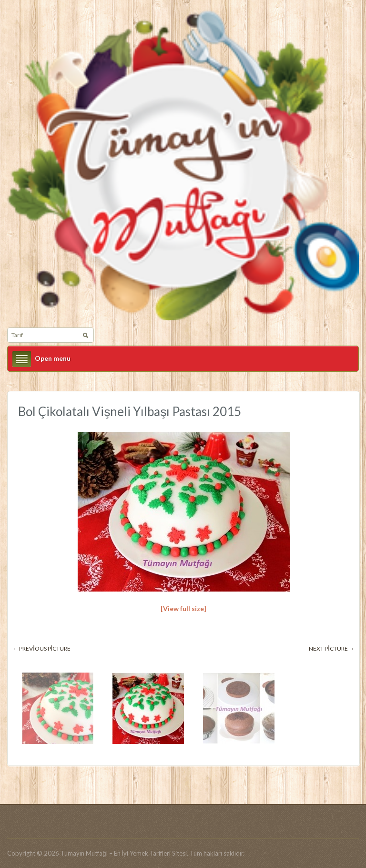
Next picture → (331, 648)
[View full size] (183, 608)
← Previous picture (41, 648)
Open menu (53, 358)
